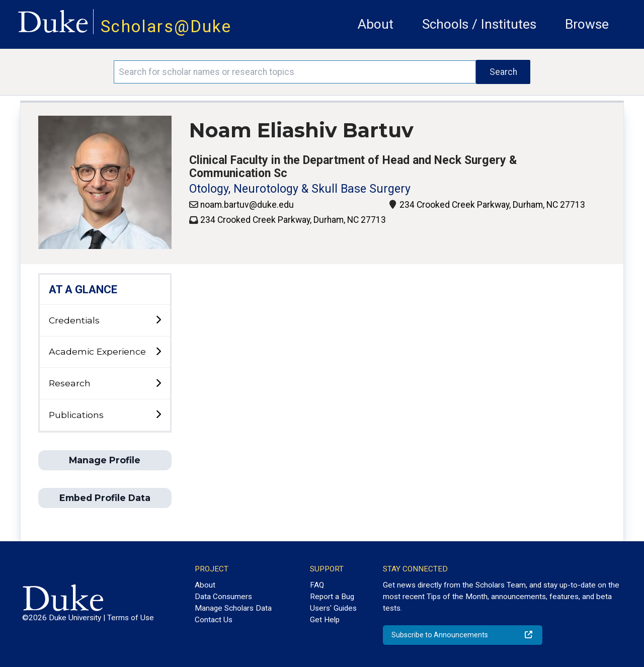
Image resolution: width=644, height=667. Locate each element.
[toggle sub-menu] (158, 320)
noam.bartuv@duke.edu (247, 205)
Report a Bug (332, 597)
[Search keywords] (295, 72)
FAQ (317, 585)
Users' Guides (333, 608)
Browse (587, 24)
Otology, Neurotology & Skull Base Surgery (300, 189)
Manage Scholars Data (233, 608)
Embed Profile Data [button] (105, 498)
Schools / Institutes (479, 24)
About (376, 24)
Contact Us (214, 620)
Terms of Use (131, 618)
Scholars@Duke (166, 26)
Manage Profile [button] (105, 460)
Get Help (325, 620)
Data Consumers (223, 597)
